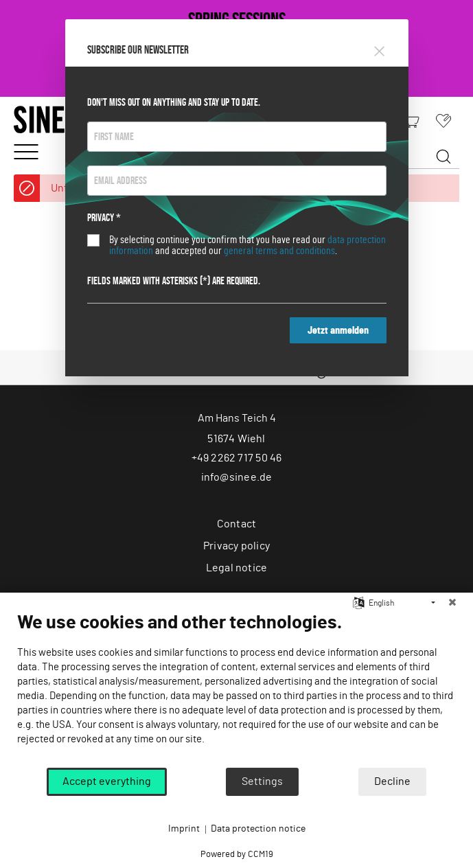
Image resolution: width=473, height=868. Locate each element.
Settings (262, 781)
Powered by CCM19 (237, 855)
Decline (392, 781)
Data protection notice (258, 829)
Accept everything (107, 781)
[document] (236, 689)
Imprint (184, 829)
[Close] (452, 603)
